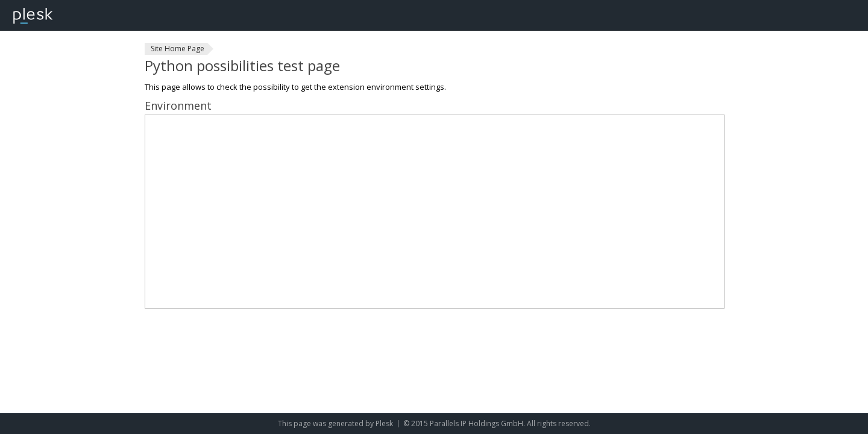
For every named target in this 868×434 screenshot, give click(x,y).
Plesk (384, 423)
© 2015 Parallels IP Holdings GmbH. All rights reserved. (497, 423)
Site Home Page (178, 49)
